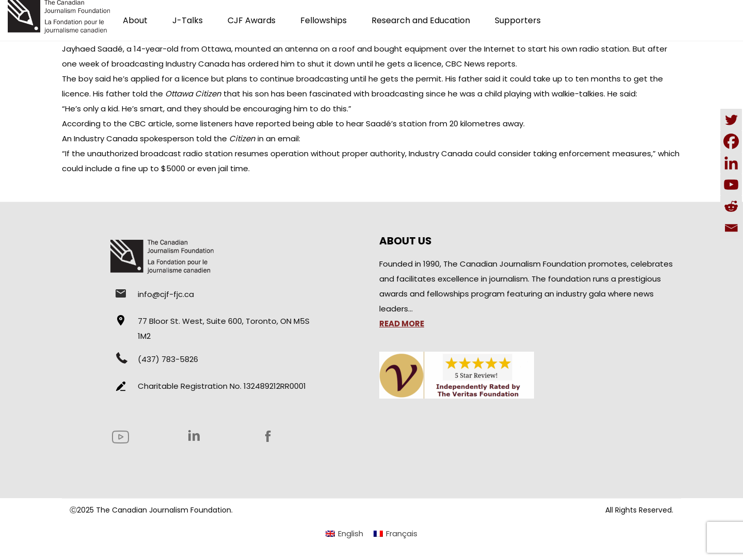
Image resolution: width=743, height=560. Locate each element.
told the (177, 94)
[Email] (731, 228)
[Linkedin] (731, 163)
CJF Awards (252, 20)
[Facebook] (731, 141)
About (135, 20)
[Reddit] (731, 206)
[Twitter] (731, 120)
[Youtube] (731, 185)
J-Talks (188, 20)
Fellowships (324, 20)
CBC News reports (480, 64)
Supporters (518, 20)
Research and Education (421, 20)
